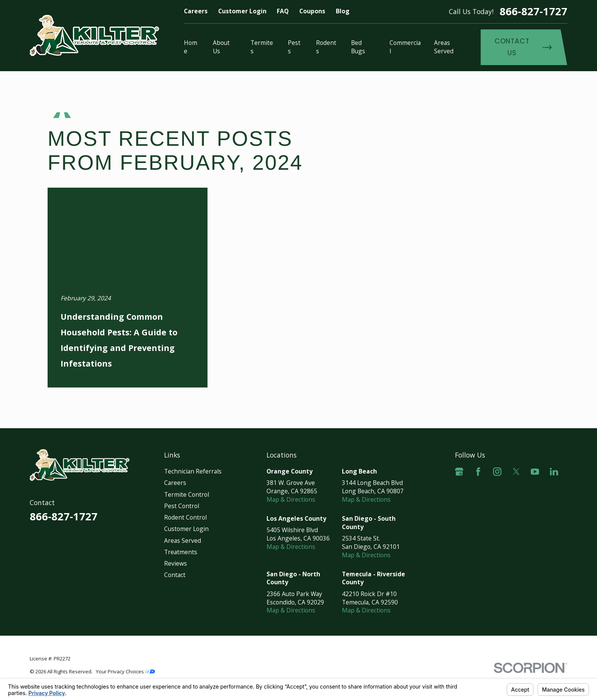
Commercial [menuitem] (405, 47)
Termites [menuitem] (262, 47)
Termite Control (187, 494)
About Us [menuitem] (221, 47)
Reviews (176, 563)
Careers (196, 11)
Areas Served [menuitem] (444, 47)
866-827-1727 (533, 11)
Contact (175, 575)
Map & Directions (291, 499)
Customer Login (242, 11)
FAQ (283, 11)
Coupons (312, 11)
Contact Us (523, 47)
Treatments (181, 552)
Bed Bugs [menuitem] (358, 47)
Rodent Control (185, 517)
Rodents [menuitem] (326, 47)
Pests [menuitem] (294, 47)
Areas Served (183, 541)
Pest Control (182, 506)
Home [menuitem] (191, 47)
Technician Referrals (193, 471)
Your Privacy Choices (125, 671)
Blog (343, 11)
